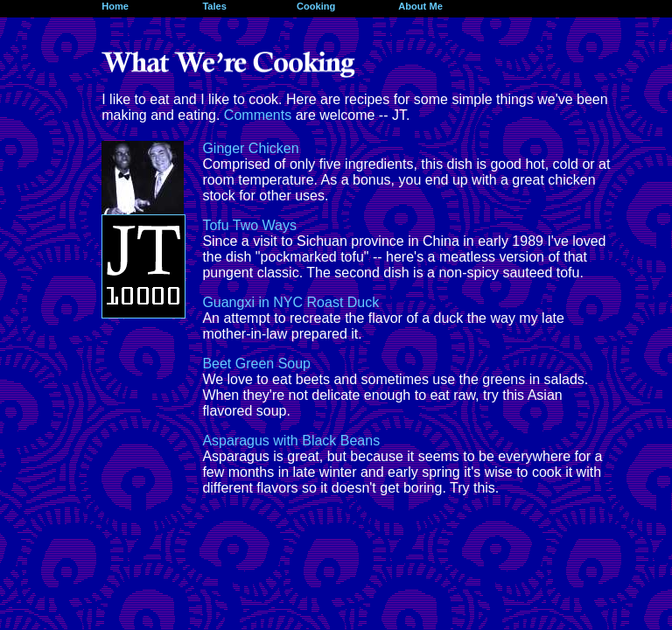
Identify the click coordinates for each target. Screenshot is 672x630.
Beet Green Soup (256, 364)
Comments (258, 115)
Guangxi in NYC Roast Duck (290, 302)
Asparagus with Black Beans (291, 441)
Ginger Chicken (250, 148)
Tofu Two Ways (249, 225)
